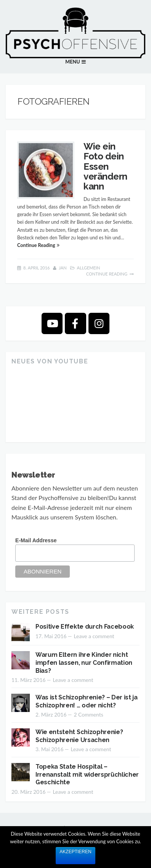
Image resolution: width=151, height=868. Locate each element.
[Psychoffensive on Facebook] (75, 323)
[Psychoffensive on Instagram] (99, 323)
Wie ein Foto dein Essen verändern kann (105, 166)
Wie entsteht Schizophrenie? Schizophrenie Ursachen (79, 736)
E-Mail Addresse (36, 540)
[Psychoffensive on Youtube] (52, 323)
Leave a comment (94, 636)
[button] (75, 62)
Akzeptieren (75, 852)
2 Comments (88, 714)
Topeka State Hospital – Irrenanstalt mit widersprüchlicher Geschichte (87, 775)
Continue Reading (36, 245)
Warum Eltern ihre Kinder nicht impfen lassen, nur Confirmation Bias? (84, 663)
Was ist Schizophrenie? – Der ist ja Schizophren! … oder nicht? (87, 701)
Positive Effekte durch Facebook (85, 627)
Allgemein (89, 268)
